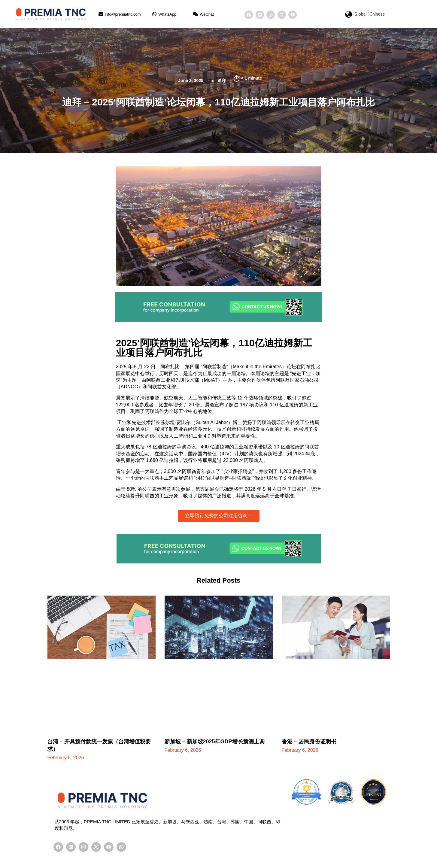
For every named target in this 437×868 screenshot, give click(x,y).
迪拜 (222, 80)
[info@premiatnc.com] (101, 14)
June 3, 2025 (190, 80)
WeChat (207, 14)
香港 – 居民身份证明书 (309, 742)
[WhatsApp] (154, 14)
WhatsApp (167, 14)
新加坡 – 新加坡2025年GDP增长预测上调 (215, 742)
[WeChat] (196, 14)
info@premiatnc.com (123, 14)
